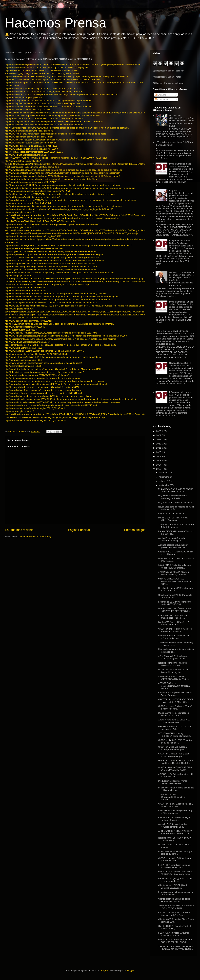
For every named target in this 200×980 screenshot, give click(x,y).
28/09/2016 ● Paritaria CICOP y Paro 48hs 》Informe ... (176, 526)
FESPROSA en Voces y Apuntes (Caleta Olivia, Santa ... (174, 934)
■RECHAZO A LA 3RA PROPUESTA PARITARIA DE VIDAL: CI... (176, 490)
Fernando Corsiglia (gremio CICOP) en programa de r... (175, 880)
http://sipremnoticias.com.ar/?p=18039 (23, 366)
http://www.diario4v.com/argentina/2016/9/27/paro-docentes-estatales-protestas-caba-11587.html (51, 333)
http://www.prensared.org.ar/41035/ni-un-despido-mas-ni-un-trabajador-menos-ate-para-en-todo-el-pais (54, 254)
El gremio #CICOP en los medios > (175, 502)
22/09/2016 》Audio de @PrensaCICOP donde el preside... (172, 797)
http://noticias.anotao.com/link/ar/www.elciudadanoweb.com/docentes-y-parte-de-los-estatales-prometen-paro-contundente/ (64, 206)
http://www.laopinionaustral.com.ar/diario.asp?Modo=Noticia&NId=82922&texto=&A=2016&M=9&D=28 (54, 122)
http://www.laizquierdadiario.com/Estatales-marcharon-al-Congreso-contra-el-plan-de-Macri (48, 101)
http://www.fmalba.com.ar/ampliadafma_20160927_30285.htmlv (35, 420)
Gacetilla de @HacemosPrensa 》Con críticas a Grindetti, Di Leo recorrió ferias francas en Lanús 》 (181, 121)
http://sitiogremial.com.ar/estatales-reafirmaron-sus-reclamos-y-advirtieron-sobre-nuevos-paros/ (50, 251)
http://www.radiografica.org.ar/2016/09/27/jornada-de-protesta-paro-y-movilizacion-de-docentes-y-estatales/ (56, 294)
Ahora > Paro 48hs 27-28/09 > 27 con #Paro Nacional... (174, 721)
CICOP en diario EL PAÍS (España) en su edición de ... (175, 741)
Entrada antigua (135, 530)
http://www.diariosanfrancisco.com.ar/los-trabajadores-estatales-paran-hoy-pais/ (43, 390)
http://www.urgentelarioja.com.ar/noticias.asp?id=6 (29, 131)
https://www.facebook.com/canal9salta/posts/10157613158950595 (37, 354)
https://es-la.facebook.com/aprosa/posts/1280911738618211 (34, 152)
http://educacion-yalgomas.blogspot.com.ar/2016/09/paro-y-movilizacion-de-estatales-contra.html (51, 266)
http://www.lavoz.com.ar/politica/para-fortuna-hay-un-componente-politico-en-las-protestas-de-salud (52, 116)
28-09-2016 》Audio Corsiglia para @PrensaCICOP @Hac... (175, 566)
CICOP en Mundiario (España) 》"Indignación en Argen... (173, 748)
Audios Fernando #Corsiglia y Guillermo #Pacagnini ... (172, 539)
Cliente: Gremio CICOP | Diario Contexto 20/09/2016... (173, 887)
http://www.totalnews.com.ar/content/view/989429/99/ (30, 182)
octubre (163, 481)
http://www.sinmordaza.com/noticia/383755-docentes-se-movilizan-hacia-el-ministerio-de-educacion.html (55, 260)
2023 (159, 440)
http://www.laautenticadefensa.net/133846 (25, 287)
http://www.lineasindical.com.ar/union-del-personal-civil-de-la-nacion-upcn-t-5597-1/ (45, 351)
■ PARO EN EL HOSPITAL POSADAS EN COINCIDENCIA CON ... (174, 581)
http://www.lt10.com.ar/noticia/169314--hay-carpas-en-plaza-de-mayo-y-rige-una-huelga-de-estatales (53, 357)
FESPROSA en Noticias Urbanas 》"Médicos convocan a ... (174, 866)
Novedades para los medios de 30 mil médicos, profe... (176, 508)
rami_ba (104, 970)
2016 (159, 469)
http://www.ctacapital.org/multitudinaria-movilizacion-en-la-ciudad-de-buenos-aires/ (44, 125)
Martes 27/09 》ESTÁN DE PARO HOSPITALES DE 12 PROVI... (174, 610)
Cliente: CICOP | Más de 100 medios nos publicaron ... (176, 553)
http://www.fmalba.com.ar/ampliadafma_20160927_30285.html (35, 408)
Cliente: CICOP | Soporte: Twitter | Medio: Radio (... (174, 927)
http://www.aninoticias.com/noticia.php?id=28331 (28, 110)
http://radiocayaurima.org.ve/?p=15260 (23, 98)
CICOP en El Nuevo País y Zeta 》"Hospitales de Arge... (173, 755)
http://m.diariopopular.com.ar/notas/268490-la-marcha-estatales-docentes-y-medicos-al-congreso (51, 303)
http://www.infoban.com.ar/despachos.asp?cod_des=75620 (33, 236)
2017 (159, 465)
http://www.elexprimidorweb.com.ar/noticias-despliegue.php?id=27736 (38, 191)
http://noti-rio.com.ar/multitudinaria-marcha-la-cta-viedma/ (32, 197)
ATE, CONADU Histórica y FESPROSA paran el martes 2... (175, 735)
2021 (159, 448)
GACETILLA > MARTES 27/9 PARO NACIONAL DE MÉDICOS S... (175, 762)
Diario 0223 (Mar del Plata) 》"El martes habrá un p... (174, 624)
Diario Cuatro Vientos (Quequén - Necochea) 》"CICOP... (174, 714)
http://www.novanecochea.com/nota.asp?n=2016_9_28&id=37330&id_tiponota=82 (44, 91)
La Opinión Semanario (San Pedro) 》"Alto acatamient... (175, 812)
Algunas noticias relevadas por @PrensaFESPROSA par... (173, 546)
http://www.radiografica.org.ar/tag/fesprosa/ (25, 291)
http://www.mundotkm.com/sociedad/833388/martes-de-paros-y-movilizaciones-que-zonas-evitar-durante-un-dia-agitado (62, 297)
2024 (159, 435)
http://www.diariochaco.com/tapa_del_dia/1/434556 (29, 137)
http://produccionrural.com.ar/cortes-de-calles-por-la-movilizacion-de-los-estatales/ (44, 119)
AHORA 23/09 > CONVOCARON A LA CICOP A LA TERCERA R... (175, 769)
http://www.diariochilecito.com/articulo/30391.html (28, 321)
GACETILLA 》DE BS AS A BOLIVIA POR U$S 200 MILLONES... (176, 941)
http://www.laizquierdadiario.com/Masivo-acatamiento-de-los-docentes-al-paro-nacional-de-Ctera (51, 179)
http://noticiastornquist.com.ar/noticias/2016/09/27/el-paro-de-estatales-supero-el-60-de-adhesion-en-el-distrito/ (58, 300)
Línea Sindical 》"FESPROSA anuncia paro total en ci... (172, 617)
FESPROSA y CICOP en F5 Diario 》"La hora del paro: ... (175, 637)
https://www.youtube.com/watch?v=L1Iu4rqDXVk (28, 203)
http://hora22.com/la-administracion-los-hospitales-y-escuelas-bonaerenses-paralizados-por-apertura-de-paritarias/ (60, 273)
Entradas (160, 95)
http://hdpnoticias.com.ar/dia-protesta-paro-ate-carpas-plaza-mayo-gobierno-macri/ (44, 372)
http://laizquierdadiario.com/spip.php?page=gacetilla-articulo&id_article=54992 (42, 387)
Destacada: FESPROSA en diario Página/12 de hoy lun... (174, 671)
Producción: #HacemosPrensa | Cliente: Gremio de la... (173, 782)
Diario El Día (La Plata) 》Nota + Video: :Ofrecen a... (174, 519)
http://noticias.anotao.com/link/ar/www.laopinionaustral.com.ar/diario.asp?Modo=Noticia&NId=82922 (52, 80)
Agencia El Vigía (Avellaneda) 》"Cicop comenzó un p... (172, 826)
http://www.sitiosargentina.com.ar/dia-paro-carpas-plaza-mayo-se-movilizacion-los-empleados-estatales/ (54, 381)
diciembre (164, 473)
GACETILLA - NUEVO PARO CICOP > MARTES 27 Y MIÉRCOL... (176, 701)
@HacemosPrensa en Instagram (169, 83)
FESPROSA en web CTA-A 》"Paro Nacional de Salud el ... (175, 728)
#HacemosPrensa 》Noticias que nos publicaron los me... (176, 789)
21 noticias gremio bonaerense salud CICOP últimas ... (176, 893)
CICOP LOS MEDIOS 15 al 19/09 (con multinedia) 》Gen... (174, 914)
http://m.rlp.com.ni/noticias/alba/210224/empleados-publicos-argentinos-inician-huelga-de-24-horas (52, 257)
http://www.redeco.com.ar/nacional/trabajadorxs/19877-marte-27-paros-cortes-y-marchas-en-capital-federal (56, 384)
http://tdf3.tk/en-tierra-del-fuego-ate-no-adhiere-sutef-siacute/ (34, 248)
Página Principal (79, 530)
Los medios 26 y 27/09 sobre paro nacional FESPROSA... (174, 603)
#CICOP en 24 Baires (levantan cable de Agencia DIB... (176, 775)
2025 (159, 431)
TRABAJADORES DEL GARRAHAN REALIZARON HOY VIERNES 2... (176, 948)
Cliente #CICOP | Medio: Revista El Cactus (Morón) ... (175, 694)
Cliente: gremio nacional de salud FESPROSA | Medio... (174, 900)
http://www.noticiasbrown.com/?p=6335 (24, 360)
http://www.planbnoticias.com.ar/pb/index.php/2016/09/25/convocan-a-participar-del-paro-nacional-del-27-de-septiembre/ (62, 173)
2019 (159, 456)
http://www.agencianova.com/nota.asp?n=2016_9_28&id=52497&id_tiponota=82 (43, 104)
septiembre (164, 485)
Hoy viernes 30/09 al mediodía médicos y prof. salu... (173, 497)
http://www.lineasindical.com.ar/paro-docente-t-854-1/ (30, 143)
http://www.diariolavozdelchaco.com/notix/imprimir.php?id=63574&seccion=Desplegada (46, 67)
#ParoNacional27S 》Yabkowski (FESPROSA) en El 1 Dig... (174, 657)
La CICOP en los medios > (171, 514)
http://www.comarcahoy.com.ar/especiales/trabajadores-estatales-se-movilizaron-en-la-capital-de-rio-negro (56, 134)
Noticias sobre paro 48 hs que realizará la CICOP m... (172, 664)
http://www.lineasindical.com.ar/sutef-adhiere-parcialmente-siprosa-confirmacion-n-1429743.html (51, 405)
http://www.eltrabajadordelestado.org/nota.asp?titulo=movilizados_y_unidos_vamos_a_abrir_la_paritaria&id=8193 (59, 209)
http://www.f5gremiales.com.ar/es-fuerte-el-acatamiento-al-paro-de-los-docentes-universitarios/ (50, 263)
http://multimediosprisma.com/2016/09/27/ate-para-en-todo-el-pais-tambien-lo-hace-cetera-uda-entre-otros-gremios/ (60, 194)
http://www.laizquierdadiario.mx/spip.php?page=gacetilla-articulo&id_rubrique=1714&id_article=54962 (53, 369)
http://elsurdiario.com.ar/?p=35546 (21, 330)
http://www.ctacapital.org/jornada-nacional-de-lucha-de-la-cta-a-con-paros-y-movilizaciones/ (49, 107)
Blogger (131, 970)
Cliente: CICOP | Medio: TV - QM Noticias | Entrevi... (174, 819)
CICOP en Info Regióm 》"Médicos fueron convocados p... (175, 630)
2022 (159, 444)
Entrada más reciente (19, 530)
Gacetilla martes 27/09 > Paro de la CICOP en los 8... (175, 596)
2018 (159, 460)
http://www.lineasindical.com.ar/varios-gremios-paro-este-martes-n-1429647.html (43, 393)
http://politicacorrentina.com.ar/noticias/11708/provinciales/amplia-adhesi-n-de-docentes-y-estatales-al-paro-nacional (60, 339)
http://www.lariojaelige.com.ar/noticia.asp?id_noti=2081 (31, 146)
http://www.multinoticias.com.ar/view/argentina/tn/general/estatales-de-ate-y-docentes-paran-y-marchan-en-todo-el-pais (62, 140)
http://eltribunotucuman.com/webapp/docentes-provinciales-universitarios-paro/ (42, 378)
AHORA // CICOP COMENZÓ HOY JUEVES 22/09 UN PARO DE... (175, 832)
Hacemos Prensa (56, 23)
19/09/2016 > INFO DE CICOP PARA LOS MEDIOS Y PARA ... (176, 907)
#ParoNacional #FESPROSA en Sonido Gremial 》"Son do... (173, 573)
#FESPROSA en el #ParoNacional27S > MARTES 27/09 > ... (174, 686)
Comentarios (162, 100)
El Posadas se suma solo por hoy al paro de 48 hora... (175, 853)
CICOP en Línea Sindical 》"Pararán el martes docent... (176, 707)
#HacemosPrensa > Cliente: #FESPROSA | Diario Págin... (173, 678)
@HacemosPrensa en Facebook (168, 71)
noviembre (164, 477)
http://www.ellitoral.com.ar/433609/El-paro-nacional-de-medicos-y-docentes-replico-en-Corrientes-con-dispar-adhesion (61, 94)
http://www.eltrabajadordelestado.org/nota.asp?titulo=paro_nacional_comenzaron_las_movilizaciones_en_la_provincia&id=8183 (66, 336)
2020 (159, 452)
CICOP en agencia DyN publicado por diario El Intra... (174, 860)
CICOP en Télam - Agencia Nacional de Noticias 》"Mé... (176, 805)
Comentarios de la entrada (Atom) (35, 537)
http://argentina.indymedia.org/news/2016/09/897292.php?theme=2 (37, 375)
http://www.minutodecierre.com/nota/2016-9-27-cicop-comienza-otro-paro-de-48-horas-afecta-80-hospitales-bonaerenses (63, 402)
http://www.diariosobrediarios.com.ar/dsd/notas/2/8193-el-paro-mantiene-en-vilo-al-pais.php (48, 396)
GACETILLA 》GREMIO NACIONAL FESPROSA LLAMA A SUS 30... (176, 873)
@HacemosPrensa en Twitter (167, 77)
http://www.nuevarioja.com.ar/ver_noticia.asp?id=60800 (31, 149)
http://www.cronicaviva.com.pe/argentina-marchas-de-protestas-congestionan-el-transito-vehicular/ (52, 224)
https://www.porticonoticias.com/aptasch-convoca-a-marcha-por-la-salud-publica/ (43, 363)
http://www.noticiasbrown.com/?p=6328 (24, 348)
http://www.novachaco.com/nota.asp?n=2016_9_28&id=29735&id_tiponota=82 (42, 88)
